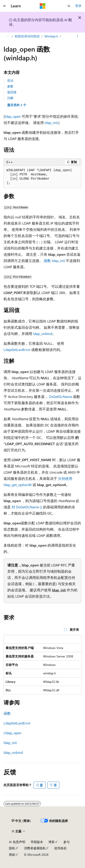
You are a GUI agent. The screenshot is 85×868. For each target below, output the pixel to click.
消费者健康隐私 (35, 848)
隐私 (12, 848)
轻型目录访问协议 (27, 36)
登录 (78, 6)
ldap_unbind (43, 334)
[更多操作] (78, 36)
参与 (66, 842)
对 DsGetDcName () (27, 507)
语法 (10, 80)
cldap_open (12, 733)
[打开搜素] (69, 6)
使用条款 (60, 848)
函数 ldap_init (54, 261)
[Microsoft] (43, 6)
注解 (10, 98)
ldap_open (13, 116)
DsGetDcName (61, 396)
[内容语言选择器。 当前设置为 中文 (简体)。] (21, 821)
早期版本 (37, 842)
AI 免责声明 (17, 842)
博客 (52, 842)
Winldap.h (51, 36)
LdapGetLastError (17, 350)
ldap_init (51, 123)
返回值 (12, 92)
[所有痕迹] (7, 36)
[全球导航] (4, 6)
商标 (12, 855)
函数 (7, 713)
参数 (10, 86)
